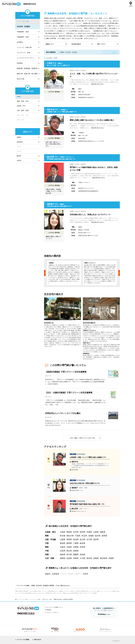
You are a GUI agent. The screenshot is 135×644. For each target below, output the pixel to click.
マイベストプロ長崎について (55, 607)
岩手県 (76, 532)
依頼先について (50, 44)
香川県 (69, 555)
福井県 (96, 540)
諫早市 (19, 156)
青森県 (69, 532)
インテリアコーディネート (26, 58)
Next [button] (119, 273)
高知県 (83, 555)
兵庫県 (76, 547)
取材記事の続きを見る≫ (98, 84)
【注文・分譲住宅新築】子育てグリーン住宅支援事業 (69, 393)
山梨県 (63, 540)
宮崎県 (96, 558)
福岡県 (63, 558)
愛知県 (63, 543)
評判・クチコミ (101, 44)
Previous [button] (45, 273)
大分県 (83, 558)
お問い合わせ (37, 640)
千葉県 (78, 536)
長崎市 (48, 574)
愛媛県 (76, 555)
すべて (19, 21)
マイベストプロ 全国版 (23, 640)
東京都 (63, 536)
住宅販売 (20, 42)
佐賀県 (69, 558)
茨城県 (91, 536)
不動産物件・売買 (23, 37)
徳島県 (63, 555)
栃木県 (98, 536)
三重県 (76, 543)
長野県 (69, 540)
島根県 (76, 551)
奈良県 (83, 547)
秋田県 (83, 532)
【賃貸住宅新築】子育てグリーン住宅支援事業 (66, 372)
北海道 (63, 532)
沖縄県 (111, 558)
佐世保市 (56, 574)
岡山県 (69, 551)
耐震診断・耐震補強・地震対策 (27, 68)
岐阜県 (83, 543)
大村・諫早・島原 (23, 110)
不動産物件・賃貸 (23, 32)
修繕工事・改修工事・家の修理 (27, 74)
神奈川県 (70, 536)
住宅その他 (20, 79)
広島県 (63, 551)
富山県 (83, 540)
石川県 (89, 540)
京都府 (69, 547)
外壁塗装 (20, 63)
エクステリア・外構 (23, 53)
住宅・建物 (26, 21)
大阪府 (63, 547)
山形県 (96, 532)
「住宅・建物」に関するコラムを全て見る (82, 438)
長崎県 (76, 558)
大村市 (85, 574)
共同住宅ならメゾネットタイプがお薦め (63, 413)
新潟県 (76, 540)
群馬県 (104, 536)
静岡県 (69, 543)
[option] (64, 273)
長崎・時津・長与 (23, 101)
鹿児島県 (104, 558)
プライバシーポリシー (53, 613)
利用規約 (49, 610)
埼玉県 (84, 536)
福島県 (103, 532)
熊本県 (89, 558)
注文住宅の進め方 (76, 44)
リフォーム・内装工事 (24, 47)
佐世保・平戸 (21, 106)
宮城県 (89, 532)
